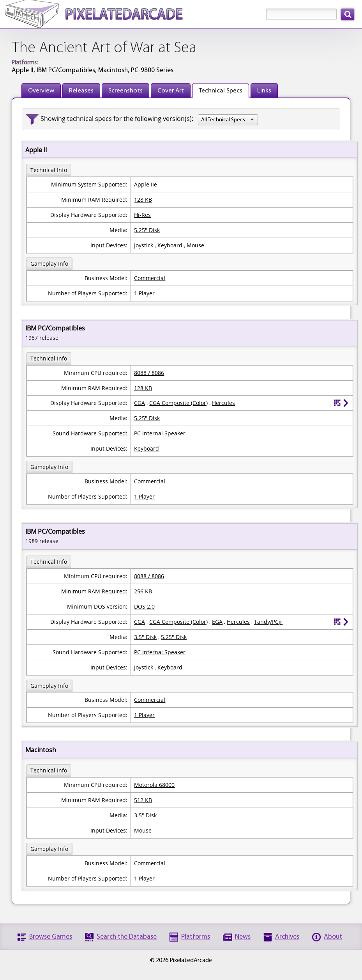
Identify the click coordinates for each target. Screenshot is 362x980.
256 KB (143, 591)
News (243, 937)
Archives (287, 937)
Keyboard (170, 245)
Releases (81, 91)
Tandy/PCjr (268, 622)
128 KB (143, 200)
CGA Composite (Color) (178, 403)
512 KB (143, 800)
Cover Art (171, 91)
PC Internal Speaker (160, 433)
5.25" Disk (147, 230)
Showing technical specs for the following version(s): (117, 119)
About (333, 937)
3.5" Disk (145, 637)
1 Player (144, 293)
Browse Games (51, 937)
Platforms (196, 937)
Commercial (150, 278)
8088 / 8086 (149, 373)
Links (264, 91)
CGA (140, 403)
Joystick (144, 245)
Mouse (195, 245)
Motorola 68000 (154, 785)
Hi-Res (142, 215)
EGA (217, 622)
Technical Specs (221, 91)
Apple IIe (146, 184)
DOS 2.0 (144, 606)
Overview (41, 91)
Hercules (223, 403)
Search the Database (127, 937)
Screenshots (125, 91)
